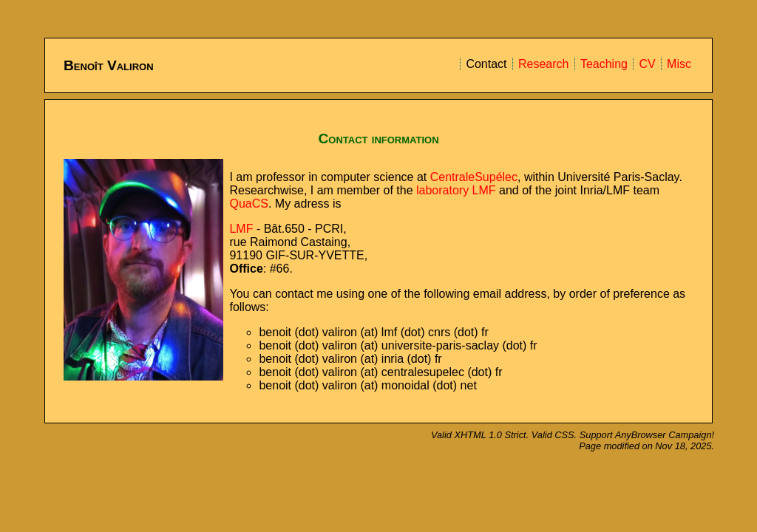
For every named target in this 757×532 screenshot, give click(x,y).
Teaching (604, 64)
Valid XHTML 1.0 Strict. (481, 435)
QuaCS (248, 204)
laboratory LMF (456, 190)
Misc (679, 64)
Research (543, 64)
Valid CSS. (556, 435)
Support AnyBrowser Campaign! (647, 435)
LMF (241, 229)
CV (647, 64)
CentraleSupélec (474, 177)
